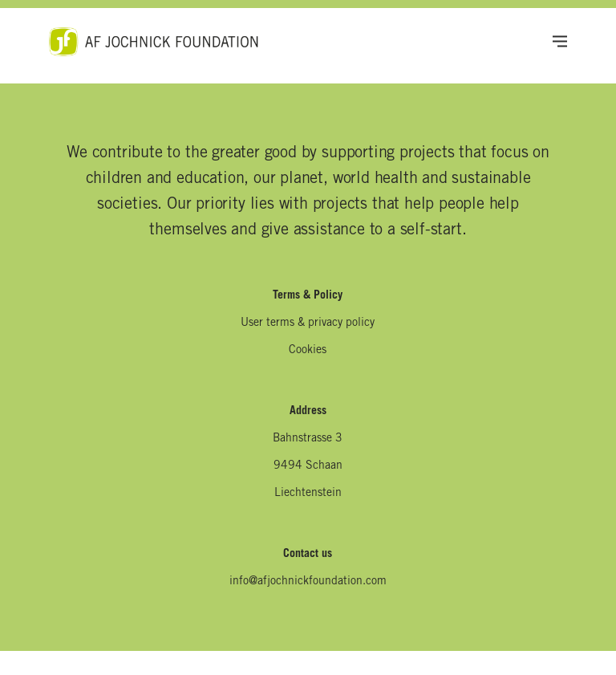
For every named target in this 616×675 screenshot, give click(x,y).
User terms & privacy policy (308, 323)
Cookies (308, 351)
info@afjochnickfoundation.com (308, 582)
